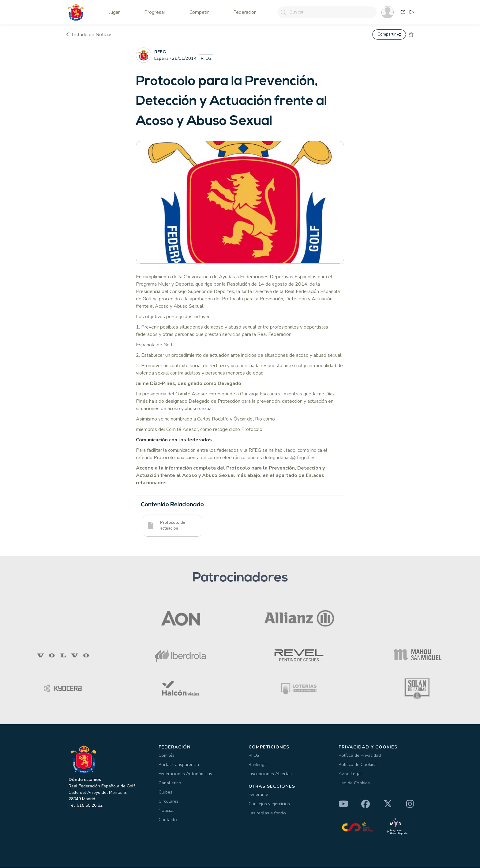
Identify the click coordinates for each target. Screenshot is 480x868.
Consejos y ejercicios (269, 804)
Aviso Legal (350, 774)
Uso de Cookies (354, 783)
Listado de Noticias (89, 35)
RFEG (254, 756)
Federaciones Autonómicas (185, 774)
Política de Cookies (358, 765)
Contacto (168, 820)
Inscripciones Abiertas (270, 774)
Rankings (258, 765)
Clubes (165, 792)
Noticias (167, 811)
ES (403, 12)
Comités (167, 756)
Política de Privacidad (360, 756)
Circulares (169, 801)
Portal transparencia (179, 765)
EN (412, 12)
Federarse (258, 794)
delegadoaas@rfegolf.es (289, 458)
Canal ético (170, 783)
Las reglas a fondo (267, 813)
